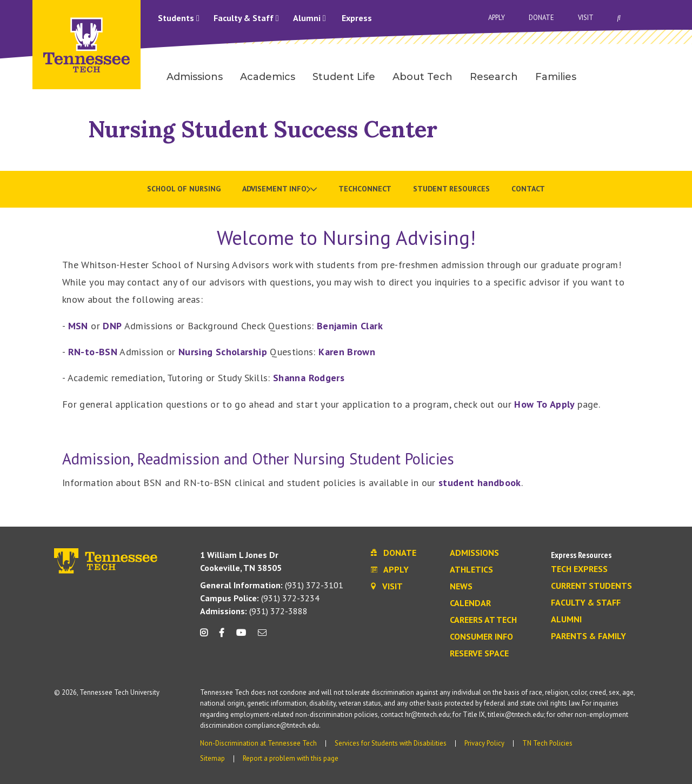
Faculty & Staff (246, 18)
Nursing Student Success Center (263, 129)
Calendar (470, 603)
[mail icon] (262, 637)
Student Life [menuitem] (344, 77)
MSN (78, 326)
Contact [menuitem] (528, 189)
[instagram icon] (207, 637)
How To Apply (546, 404)
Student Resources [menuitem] (451, 189)
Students (179, 18)
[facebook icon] (222, 637)
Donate (541, 18)
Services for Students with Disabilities (391, 743)
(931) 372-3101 (272, 585)
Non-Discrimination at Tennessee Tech (258, 743)
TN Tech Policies (547, 743)
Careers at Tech (483, 620)
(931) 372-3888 (254, 611)
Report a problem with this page (291, 758)
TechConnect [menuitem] (365, 189)
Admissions (474, 553)
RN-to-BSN (93, 352)
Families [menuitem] (556, 77)
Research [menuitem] (494, 77)
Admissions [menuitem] (195, 77)
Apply (497, 18)
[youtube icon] (241, 637)
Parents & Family (588, 636)
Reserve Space (479, 654)
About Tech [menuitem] (422, 77)
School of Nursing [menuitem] (184, 189)
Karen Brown (347, 352)
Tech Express (579, 569)
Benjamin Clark (350, 326)
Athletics (471, 570)
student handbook (480, 483)
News (461, 587)
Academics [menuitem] (268, 77)
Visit (586, 18)
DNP (112, 326)
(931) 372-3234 (260, 598)
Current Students (591, 586)
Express (357, 18)
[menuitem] (280, 189)
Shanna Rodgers (309, 378)
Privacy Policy (484, 743)
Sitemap (212, 758)
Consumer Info (481, 637)
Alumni (310, 18)
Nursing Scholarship (223, 352)
